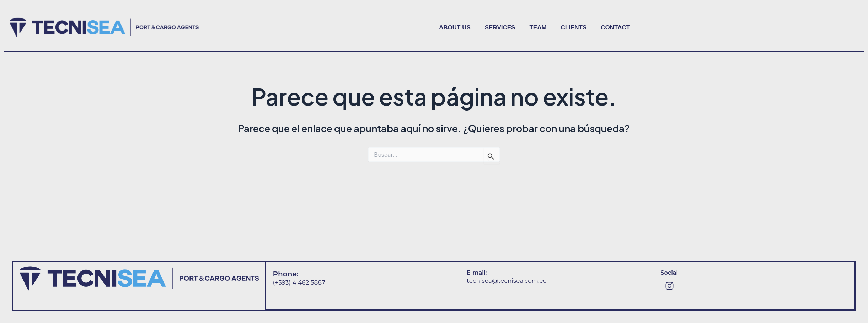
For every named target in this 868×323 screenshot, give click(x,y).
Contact (615, 28)
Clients (574, 28)
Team (538, 28)
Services (500, 28)
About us (455, 28)
